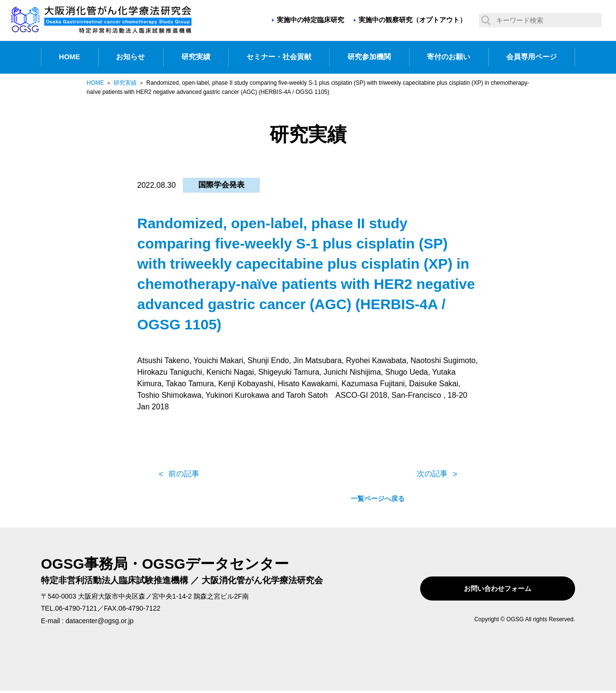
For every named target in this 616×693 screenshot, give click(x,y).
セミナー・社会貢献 (279, 57)
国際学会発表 (221, 185)
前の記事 (184, 474)
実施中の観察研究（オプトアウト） (412, 20)
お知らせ (130, 57)
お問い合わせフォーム (514, 588)
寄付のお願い (449, 57)
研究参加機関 (369, 57)
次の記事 (432, 474)
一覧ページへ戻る (308, 474)
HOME (70, 57)
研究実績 (196, 57)
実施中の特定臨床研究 (310, 20)
